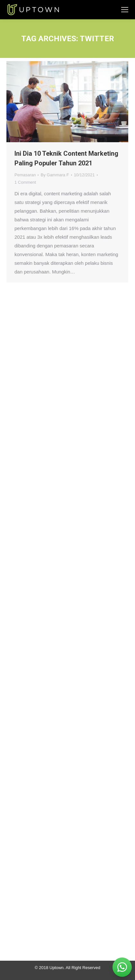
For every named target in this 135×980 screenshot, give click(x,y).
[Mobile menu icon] (125, 10)
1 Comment (25, 182)
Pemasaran (25, 175)
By (55, 175)
